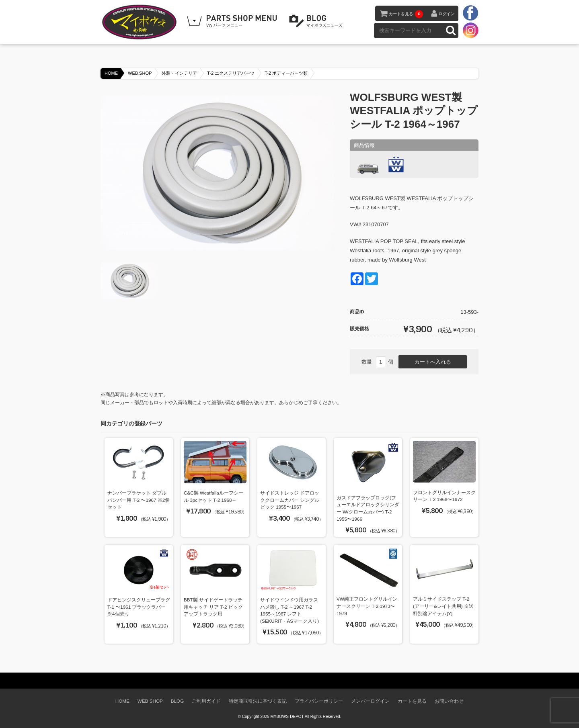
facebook (470, 13)
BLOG (317, 21)
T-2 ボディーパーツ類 (286, 73)
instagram (470, 30)
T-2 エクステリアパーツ (231, 73)
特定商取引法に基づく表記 (258, 701)
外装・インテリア (179, 73)
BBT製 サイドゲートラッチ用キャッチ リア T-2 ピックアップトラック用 (213, 607)
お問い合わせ (449, 701)
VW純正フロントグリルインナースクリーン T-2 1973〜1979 (367, 606)
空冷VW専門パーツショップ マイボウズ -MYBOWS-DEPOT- (141, 22)
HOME (111, 73)
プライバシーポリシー (319, 701)
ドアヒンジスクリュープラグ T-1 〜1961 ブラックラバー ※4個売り (139, 607)
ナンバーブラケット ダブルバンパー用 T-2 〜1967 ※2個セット (139, 500)
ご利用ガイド (206, 701)
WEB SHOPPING (233, 21)
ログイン (446, 14)
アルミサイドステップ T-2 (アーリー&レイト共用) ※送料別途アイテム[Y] (443, 606)
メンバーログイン (370, 701)
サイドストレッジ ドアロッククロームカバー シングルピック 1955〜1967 (290, 500)
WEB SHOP (140, 73)
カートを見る (406, 14)
